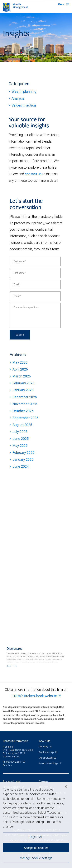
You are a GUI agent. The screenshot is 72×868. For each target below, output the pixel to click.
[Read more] (12, 666)
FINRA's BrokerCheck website (34, 696)
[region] (36, 825)
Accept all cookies (36, 848)
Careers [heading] (44, 781)
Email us (7, 765)
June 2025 (21, 439)
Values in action (24, 105)
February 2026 (23, 383)
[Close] (66, 786)
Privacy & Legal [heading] (12, 781)
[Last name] (35, 273)
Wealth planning (24, 91)
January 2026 (23, 390)
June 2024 (21, 466)
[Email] (35, 285)
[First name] (35, 261)
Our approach (46, 758)
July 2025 (20, 432)
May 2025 (20, 446)
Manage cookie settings (36, 858)
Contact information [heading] (15, 741)
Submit (20, 335)
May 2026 (20, 362)
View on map (10, 757)
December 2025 (25, 397)
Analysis (18, 98)
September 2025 (25, 418)
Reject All (36, 837)
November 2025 (25, 404)
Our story (44, 747)
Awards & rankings (49, 763)
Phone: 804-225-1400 (14, 762)
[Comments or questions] (35, 315)
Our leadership (47, 752)
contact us (33, 174)
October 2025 (23, 411)
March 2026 (22, 376)
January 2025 (23, 459)
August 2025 (22, 425)
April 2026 (20, 369)
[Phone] (35, 296)
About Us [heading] (45, 741)
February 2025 (23, 452)
